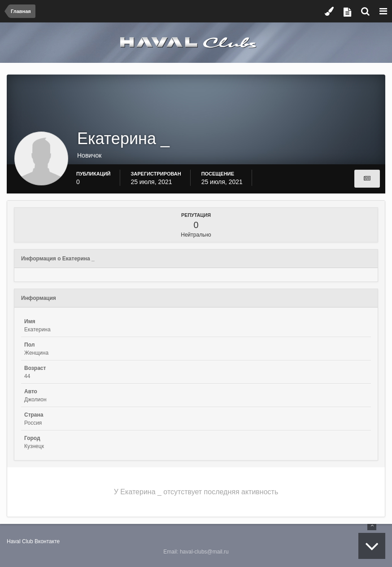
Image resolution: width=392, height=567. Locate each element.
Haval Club (20, 541)
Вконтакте (47, 541)
